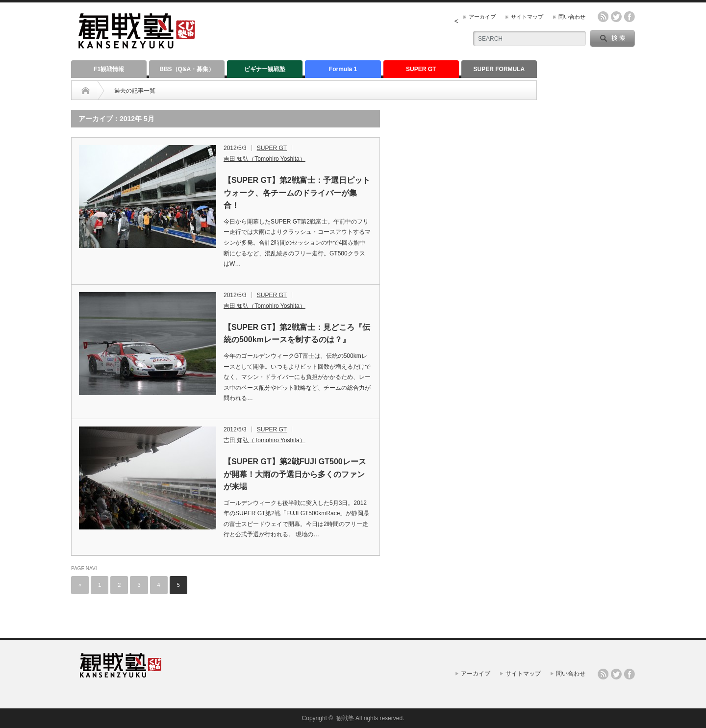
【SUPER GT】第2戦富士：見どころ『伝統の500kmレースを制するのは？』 (297, 334)
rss (603, 17)
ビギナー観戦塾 (265, 69)
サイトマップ (527, 17)
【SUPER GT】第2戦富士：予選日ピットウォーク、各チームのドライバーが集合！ (297, 193)
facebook (630, 17)
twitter (616, 17)
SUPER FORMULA (499, 69)
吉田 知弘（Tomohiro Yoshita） (265, 159)
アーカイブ (482, 17)
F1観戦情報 (109, 69)
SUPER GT (421, 69)
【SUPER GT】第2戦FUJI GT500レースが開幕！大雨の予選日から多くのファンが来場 (295, 474)
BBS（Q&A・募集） (187, 69)
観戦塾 (345, 718)
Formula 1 (343, 69)
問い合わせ (572, 17)
